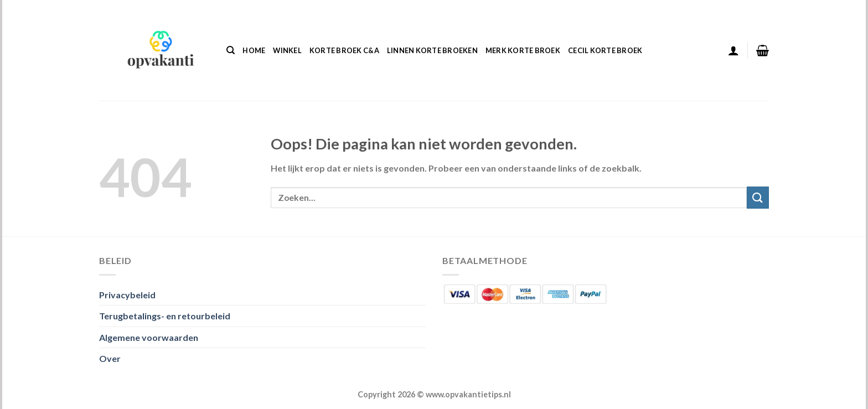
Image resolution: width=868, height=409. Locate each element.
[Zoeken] (231, 50)
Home (254, 50)
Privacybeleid (127, 295)
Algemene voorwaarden (149, 337)
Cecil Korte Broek (605, 50)
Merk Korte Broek (523, 50)
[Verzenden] (758, 197)
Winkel (287, 50)
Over (110, 358)
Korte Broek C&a (344, 50)
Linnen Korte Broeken (432, 50)
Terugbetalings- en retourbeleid (165, 316)
